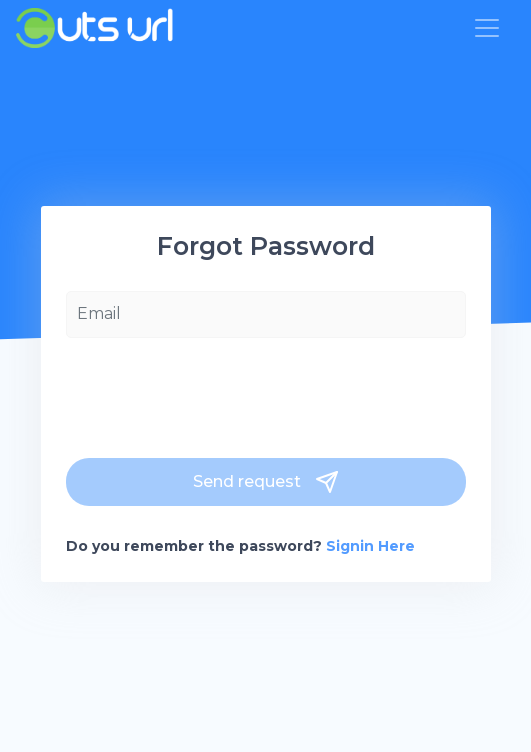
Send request (266, 482)
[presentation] (218, 393)
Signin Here (370, 546)
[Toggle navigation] (487, 28)
